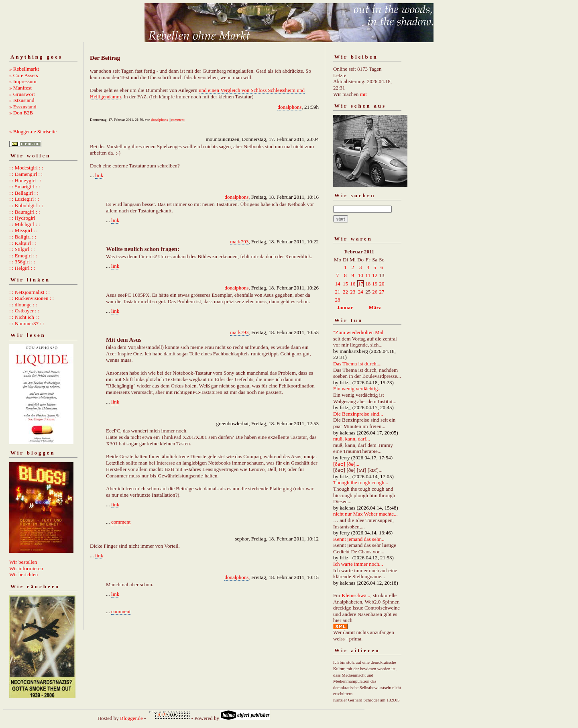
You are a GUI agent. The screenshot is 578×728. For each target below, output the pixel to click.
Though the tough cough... (361, 482)
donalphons (289, 107)
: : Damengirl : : (26, 174)
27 (382, 292)
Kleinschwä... (356, 595)
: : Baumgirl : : (25, 212)
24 (361, 292)
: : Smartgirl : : (25, 187)
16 (353, 284)
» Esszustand (23, 107)
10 (361, 275)
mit (363, 94)
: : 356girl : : (22, 262)
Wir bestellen (23, 562)
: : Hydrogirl (22, 218)
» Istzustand (22, 100)
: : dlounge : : (23, 305)
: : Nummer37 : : (27, 323)
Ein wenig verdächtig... (357, 388)
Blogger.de (131, 718)
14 (338, 284)
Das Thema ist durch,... (357, 364)
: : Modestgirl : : (26, 168)
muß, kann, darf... (352, 439)
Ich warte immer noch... (358, 564)
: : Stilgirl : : (22, 249)
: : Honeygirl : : (25, 180)
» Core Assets (24, 75)
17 (361, 284)
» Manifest (20, 88)
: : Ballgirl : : (23, 237)
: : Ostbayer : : (24, 311)
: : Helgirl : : (22, 268)
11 (368, 275)
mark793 (239, 242)
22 (345, 292)
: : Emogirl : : (23, 256)
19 (375, 284)
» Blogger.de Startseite (33, 132)
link (99, 175)
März (375, 307)
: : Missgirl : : (23, 230)
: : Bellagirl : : (24, 193)
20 (382, 284)
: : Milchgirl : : (25, 224)
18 (368, 284)
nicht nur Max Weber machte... (365, 514)
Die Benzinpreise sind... (358, 414)
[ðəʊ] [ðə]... (346, 464)
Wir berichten (23, 574)
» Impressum (23, 81)
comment (178, 120)
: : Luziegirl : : (24, 199)
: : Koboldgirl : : (26, 205)
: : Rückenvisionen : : (32, 298)
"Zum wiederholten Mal (358, 332)
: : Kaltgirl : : (23, 243)
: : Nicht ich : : (24, 317)
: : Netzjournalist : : (30, 292)
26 (375, 292)
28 (338, 300)
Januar (345, 307)
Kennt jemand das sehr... (359, 539)
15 (345, 284)
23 (353, 292)
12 (375, 275)
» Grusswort (22, 94)
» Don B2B (21, 113)
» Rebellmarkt (24, 69)
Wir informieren (26, 568)
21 (338, 292)
